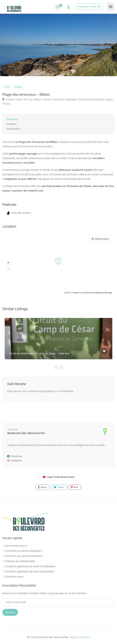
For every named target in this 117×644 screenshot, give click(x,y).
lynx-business (82, 637)
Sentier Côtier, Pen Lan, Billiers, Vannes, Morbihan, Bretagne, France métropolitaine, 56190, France (58, 102)
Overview (12, 119)
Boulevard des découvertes (26, 433)
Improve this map (104, 293)
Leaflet (67, 293)
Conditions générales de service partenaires (29, 571)
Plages (19, 87)
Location (11, 124)
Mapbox (77, 293)
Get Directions (102, 239)
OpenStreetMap (89, 293)
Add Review (13, 129)
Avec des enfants (19, 213)
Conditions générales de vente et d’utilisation (30, 566)
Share (42, 487)
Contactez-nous (14, 577)
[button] (8, 263)
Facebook (17, 456)
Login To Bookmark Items (58, 476)
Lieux (7, 87)
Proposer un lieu (89, 7)
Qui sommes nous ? (16, 546)
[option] (58, 45)
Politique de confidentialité (20, 561)
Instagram (16, 460)
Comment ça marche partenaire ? (24, 556)
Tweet (59, 487)
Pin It (74, 487)
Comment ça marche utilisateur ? (24, 551)
